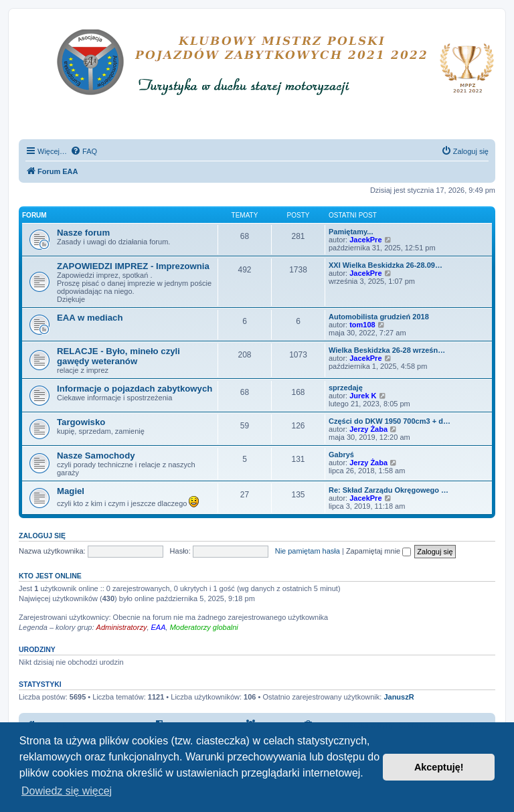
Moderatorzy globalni (204, 627)
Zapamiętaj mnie (378, 551)
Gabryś (341, 455)
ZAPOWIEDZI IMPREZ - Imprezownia (133, 266)
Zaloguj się (42, 536)
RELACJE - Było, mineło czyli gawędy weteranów (118, 356)
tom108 (362, 325)
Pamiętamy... (351, 232)
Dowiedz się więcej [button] (67, 791)
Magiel (71, 491)
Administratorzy (122, 627)
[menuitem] (84, 151)
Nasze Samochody (96, 456)
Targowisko (81, 422)
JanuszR (399, 697)
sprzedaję (346, 388)
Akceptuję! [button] (439, 767)
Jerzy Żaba (368, 429)
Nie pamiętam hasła (308, 551)
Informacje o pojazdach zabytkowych (135, 389)
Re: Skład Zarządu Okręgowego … (389, 490)
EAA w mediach (90, 318)
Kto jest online (50, 576)
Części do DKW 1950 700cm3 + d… (390, 421)
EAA (159, 627)
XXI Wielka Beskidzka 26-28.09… (385, 265)
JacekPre (365, 240)
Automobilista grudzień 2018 (379, 317)
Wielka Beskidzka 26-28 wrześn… (387, 350)
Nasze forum (83, 233)
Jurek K (363, 396)
